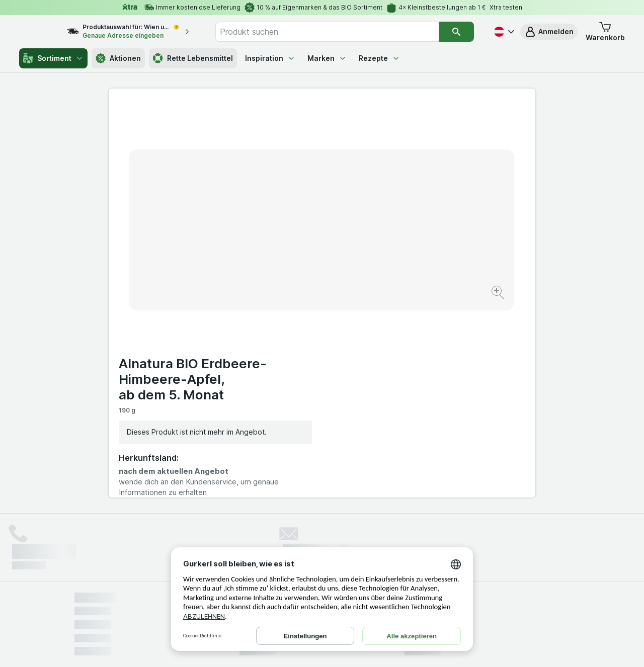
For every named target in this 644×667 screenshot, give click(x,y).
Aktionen (118, 58)
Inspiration (270, 58)
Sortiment (53, 58)
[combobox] (338, 32)
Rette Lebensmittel (193, 58)
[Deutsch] (503, 32)
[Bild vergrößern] (287, 262)
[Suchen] (456, 32)
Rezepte (379, 58)
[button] (549, 32)
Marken (327, 58)
